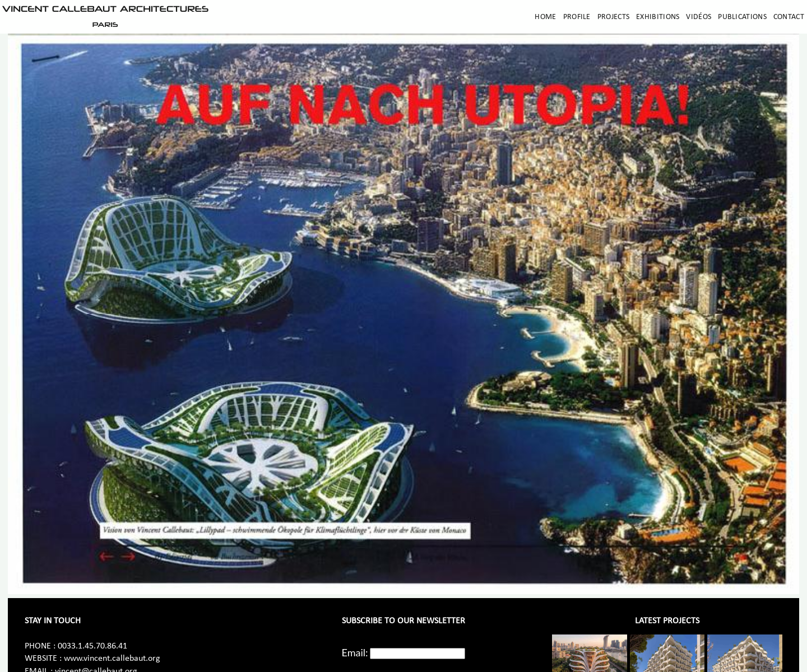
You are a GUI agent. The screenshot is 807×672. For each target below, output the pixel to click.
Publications (742, 17)
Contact (789, 17)
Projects (613, 17)
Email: (355, 652)
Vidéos (699, 17)
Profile (577, 17)
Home (545, 17)
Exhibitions (658, 17)
